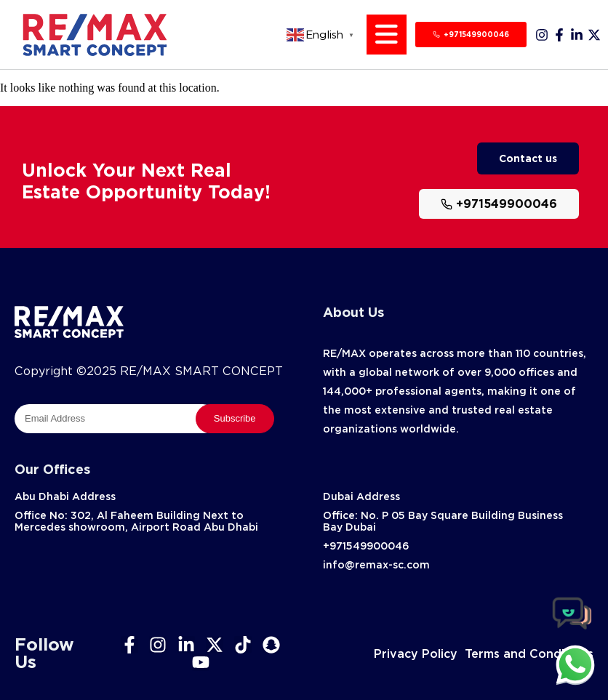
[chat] (575, 664)
